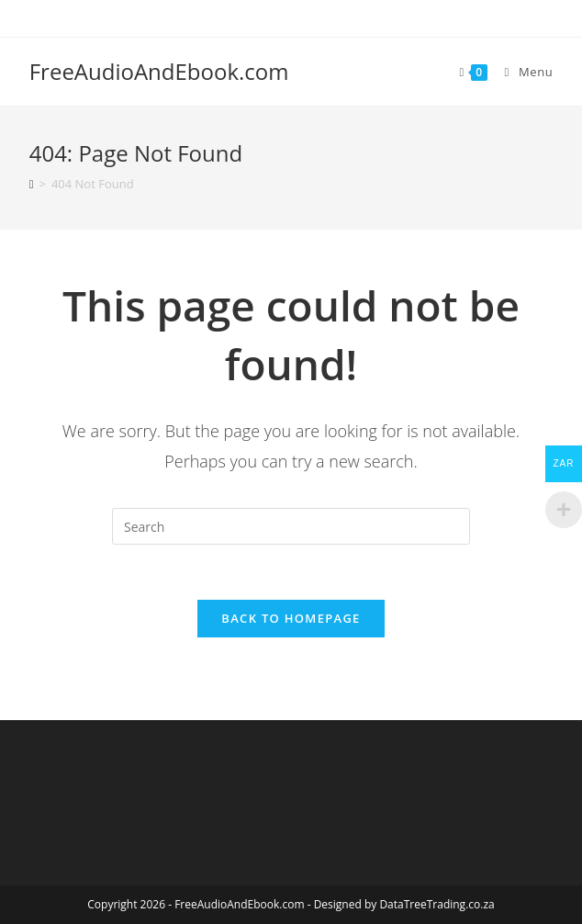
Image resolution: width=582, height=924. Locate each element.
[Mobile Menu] (522, 72)
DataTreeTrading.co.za (436, 904)
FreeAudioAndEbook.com (159, 71)
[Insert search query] (291, 526)
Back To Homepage (291, 618)
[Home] (32, 184)
